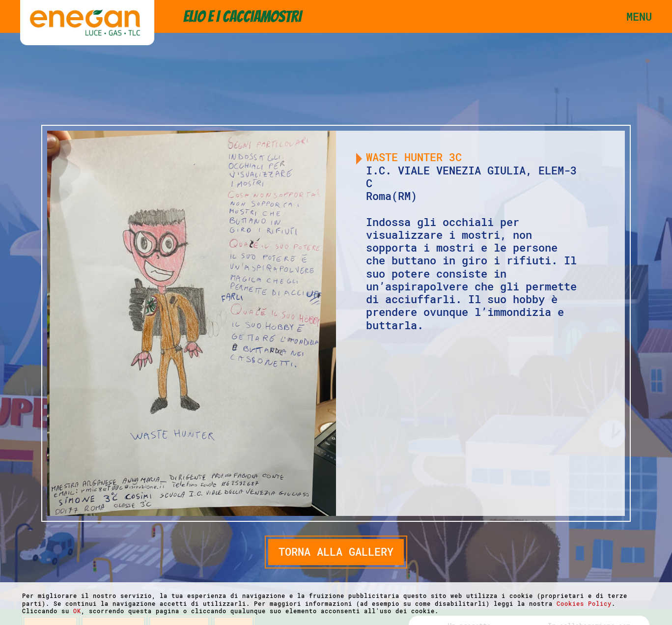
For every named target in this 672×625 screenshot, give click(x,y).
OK (77, 611)
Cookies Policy (584, 603)
